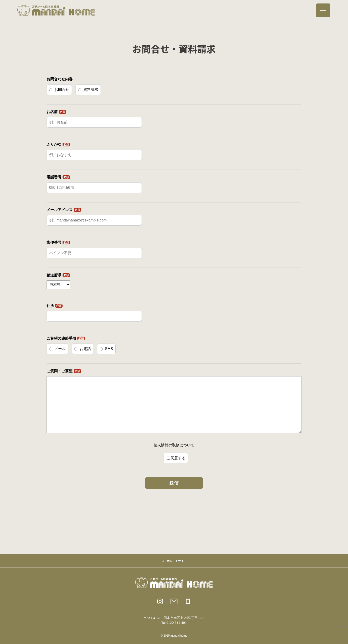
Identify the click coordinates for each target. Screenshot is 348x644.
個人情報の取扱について (174, 445)
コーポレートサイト (174, 561)
